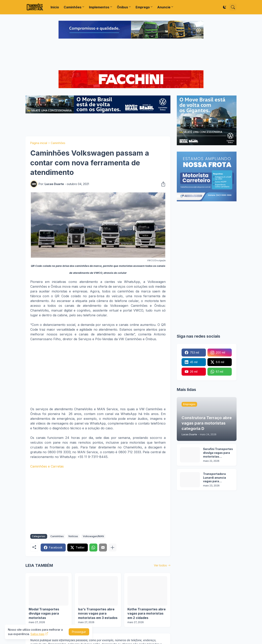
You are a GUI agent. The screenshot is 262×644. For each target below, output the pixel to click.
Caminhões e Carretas (47, 466)
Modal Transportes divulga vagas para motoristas (44, 613)
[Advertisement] (131, 55)
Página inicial (39, 143)
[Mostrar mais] (112, 548)
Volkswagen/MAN (93, 536)
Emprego (143, 7)
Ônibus (122, 7)
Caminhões (73, 7)
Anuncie (164, 7)
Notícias (73, 536)
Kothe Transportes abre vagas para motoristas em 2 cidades (147, 613)
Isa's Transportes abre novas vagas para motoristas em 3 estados (98, 613)
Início (55, 7)
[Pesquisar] (233, 7)
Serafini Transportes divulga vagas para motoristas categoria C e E (218, 453)
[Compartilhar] (162, 184)
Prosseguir (79, 632)
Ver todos (160, 565)
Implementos (99, 7)
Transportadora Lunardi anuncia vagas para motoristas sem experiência (215, 478)
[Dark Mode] (225, 7)
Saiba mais (37, 634)
